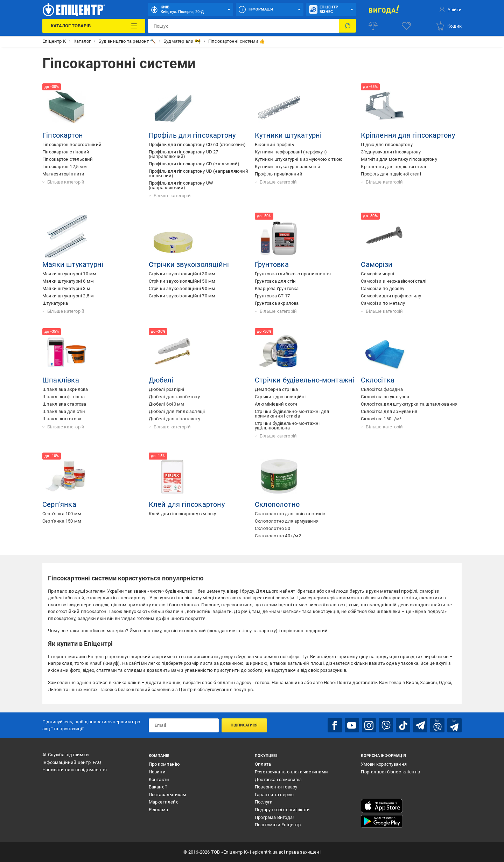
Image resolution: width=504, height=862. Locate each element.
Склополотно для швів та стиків (290, 514)
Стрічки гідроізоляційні (280, 397)
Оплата (263, 764)
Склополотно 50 (272, 528)
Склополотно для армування (287, 521)
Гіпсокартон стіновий (66, 152)
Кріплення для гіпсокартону (408, 135)
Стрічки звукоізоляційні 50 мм (182, 281)
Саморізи (377, 264)
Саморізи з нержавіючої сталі (394, 281)
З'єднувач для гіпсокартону (391, 152)
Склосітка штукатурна (385, 397)
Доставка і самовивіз (278, 779)
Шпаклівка (61, 380)
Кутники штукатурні (288, 135)
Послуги (264, 802)
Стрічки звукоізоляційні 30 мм (182, 274)
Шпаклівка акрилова (65, 389)
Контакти (159, 779)
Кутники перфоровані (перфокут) (291, 152)
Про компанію (164, 764)
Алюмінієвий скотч (276, 404)
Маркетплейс (164, 802)
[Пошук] (348, 26)
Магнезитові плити (63, 174)
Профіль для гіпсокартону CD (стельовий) (194, 164)
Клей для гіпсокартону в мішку (183, 514)
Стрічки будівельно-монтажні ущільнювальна (287, 426)
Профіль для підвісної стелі (391, 174)
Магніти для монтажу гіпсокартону (399, 159)
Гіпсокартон (63, 135)
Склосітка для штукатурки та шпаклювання (409, 404)
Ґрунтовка (272, 264)
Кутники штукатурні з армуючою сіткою (299, 159)
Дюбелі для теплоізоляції (177, 411)
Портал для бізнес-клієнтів (390, 771)
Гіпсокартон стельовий (68, 159)
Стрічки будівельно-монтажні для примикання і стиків (292, 414)
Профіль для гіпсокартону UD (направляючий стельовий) (198, 173)
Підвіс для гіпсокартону (387, 144)
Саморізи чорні (377, 274)
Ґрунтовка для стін (275, 281)
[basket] (449, 26)
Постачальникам (168, 794)
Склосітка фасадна (382, 389)
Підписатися (244, 725)
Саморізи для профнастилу (391, 296)
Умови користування (384, 764)
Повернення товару (276, 787)
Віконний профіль (274, 144)
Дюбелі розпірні (167, 389)
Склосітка (378, 380)
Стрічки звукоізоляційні (189, 264)
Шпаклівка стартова (64, 404)
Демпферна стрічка (276, 389)
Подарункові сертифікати (282, 809)
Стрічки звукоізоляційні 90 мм (182, 288)
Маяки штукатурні (73, 264)
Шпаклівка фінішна (64, 397)
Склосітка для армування (389, 411)
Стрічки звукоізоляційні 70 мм (182, 296)
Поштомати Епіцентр (278, 824)
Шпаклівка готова (62, 419)
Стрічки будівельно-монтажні (304, 380)
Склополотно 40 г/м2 (278, 536)
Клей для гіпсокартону (187, 504)
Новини (157, 771)
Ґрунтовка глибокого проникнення (293, 274)
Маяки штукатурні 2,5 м (68, 296)
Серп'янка (59, 504)
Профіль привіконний (279, 174)
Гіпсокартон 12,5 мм (65, 167)
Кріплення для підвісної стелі (393, 167)
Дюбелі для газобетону (174, 397)
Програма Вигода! (274, 817)
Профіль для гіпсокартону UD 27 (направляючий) (184, 154)
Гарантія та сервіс (274, 794)
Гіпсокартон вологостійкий (72, 144)
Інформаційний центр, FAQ (72, 762)
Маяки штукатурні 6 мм (68, 281)
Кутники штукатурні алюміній (288, 167)
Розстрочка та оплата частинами (291, 771)
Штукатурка (55, 303)
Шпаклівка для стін (64, 411)
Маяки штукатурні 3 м (66, 288)
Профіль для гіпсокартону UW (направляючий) (181, 185)
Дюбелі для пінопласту (174, 419)
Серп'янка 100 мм (62, 514)
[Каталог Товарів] (94, 26)
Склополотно (277, 504)
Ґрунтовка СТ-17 (272, 296)
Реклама (158, 809)
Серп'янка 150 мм (62, 521)
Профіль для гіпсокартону (192, 135)
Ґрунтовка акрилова (277, 303)
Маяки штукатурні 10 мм (69, 274)
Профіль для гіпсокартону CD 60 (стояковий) (197, 144)
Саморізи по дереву (383, 288)
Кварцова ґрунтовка (277, 288)
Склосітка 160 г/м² (381, 419)
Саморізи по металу (383, 303)
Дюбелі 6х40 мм (167, 404)
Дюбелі (161, 380)
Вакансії (158, 787)
